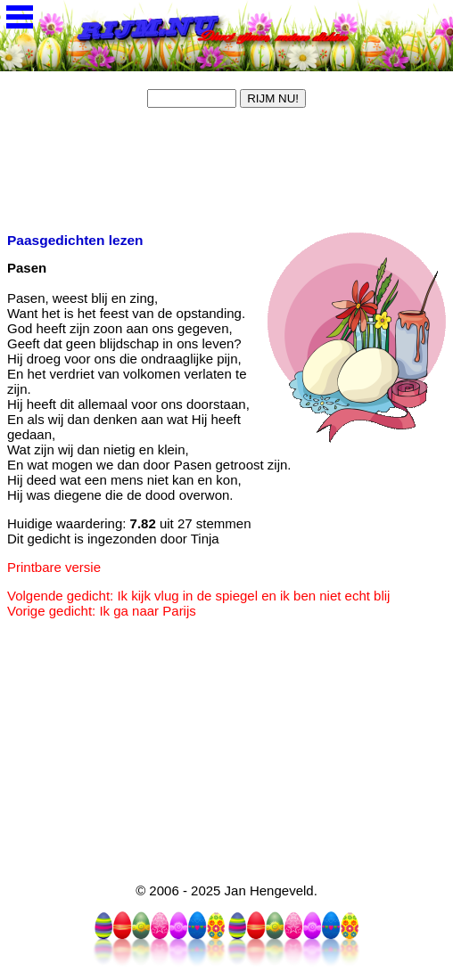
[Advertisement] (141, 167)
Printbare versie (54, 567)
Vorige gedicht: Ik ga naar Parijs (102, 611)
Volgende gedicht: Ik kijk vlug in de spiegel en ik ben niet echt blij (198, 596)
